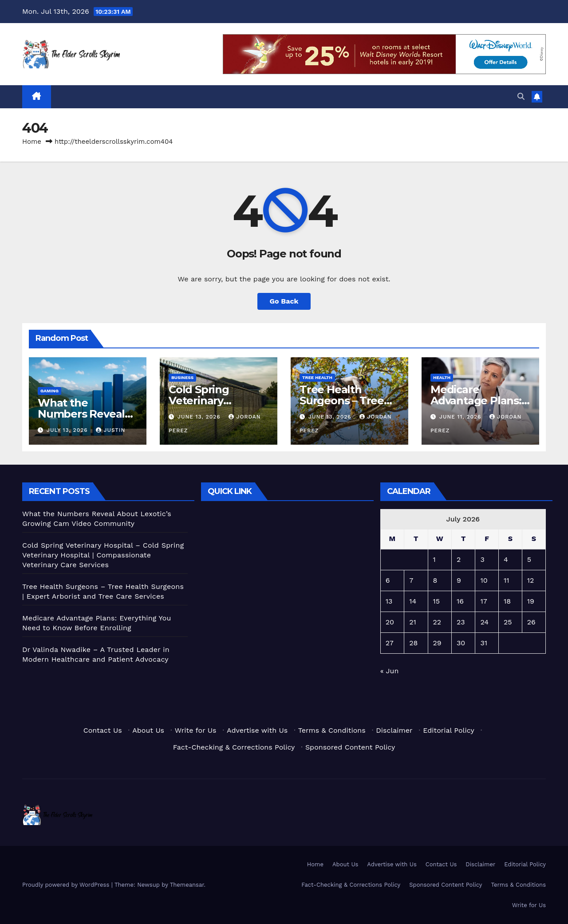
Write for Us (196, 730)
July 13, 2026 (68, 430)
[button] (521, 97)
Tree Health (317, 377)
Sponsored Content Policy (350, 747)
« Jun (390, 671)
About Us (148, 730)
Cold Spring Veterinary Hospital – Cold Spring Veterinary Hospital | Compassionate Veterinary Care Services (103, 555)
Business (182, 377)
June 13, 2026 (200, 417)
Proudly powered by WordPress (67, 885)
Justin (110, 430)
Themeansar (187, 885)
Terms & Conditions (332, 730)
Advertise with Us (257, 730)
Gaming (49, 391)
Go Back (284, 301)
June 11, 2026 (461, 417)
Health (442, 377)
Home (32, 142)
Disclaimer (394, 730)
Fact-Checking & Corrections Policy (234, 747)
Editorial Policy (448, 730)
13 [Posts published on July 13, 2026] (389, 601)
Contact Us (103, 730)
